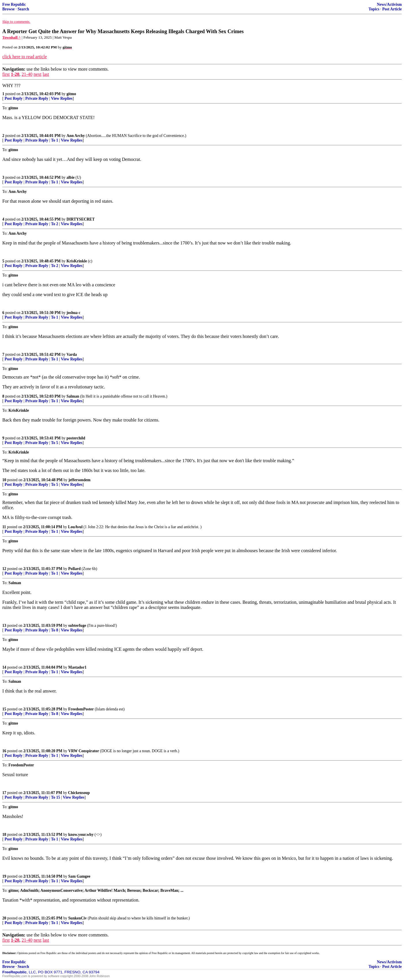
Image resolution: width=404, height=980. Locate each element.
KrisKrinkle (77, 261)
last (46, 74)
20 (4, 918)
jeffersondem (80, 480)
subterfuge (77, 626)
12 (4, 569)
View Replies (62, 98)
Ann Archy (76, 136)
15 (4, 709)
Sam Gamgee (79, 876)
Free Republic (14, 4)
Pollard (74, 569)
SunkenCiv (78, 918)
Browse (9, 9)
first (6, 74)
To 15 (56, 797)
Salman (73, 396)
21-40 (27, 74)
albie (71, 177)
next (37, 74)
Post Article (392, 9)
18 (4, 835)
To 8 (55, 630)
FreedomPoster (81, 709)
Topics (374, 9)
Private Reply (37, 98)
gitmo (71, 94)
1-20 (15, 74)
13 (4, 626)
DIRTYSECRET (81, 219)
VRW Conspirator (84, 751)
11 (4, 527)
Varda (72, 354)
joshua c (73, 313)
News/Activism (389, 4)
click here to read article (25, 57)
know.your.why (81, 835)
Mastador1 (77, 667)
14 (4, 667)
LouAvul (75, 527)
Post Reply (14, 98)
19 (4, 876)
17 (4, 793)
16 (4, 751)
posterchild (76, 438)
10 (4, 480)
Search (23, 9)
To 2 (55, 224)
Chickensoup (79, 793)
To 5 (55, 443)
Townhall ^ (12, 37)
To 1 (55, 140)
